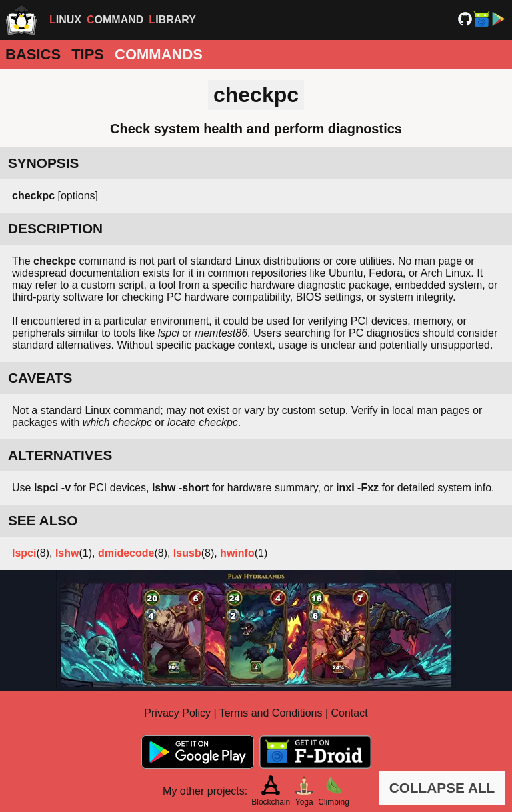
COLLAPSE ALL (442, 788)
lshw (67, 553)
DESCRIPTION (55, 228)
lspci (24, 553)
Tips (88, 54)
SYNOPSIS (43, 163)
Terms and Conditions (271, 713)
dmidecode (126, 553)
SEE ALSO (43, 520)
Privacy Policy (177, 713)
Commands (159, 54)
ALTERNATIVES (60, 455)
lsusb (187, 553)
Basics (33, 54)
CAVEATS (40, 378)
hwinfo (237, 553)
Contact (350, 713)
